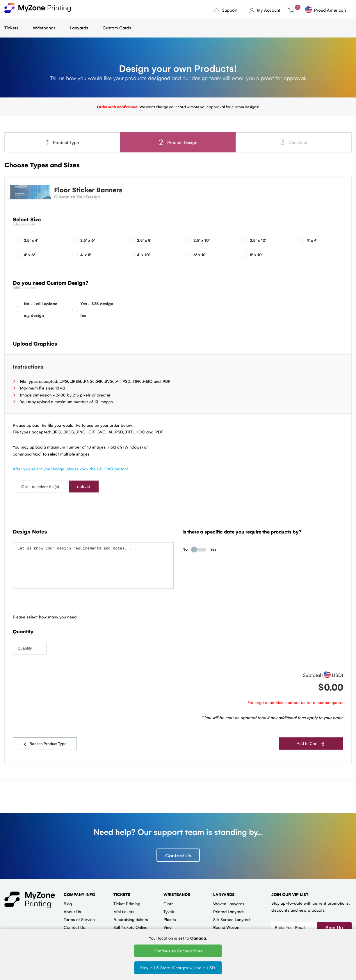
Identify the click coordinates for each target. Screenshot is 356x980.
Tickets (11, 27)
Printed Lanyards (229, 906)
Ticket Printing (127, 898)
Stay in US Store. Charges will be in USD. (178, 967)
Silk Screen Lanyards (232, 914)
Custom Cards (117, 27)
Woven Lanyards (229, 898)
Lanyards (79, 27)
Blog (68, 898)
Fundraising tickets (131, 914)
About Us (72, 906)
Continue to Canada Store (178, 951)
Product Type (62, 142)
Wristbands (44, 27)
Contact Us (178, 850)
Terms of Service (79, 914)
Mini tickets (124, 906)
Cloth (169, 898)
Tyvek (169, 906)
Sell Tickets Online (130, 922)
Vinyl (168, 922)
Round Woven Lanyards (226, 924)
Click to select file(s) (40, 486)
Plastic (170, 914)
